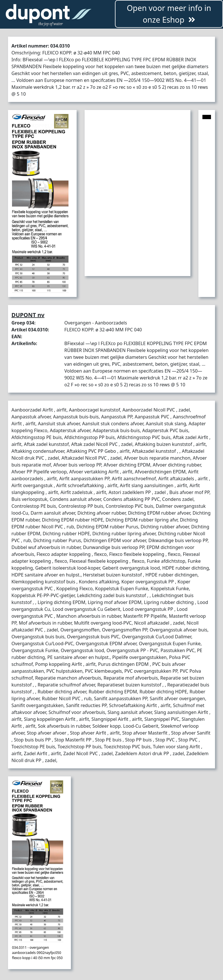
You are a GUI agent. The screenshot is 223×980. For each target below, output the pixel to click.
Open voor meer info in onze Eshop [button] (169, 14)
